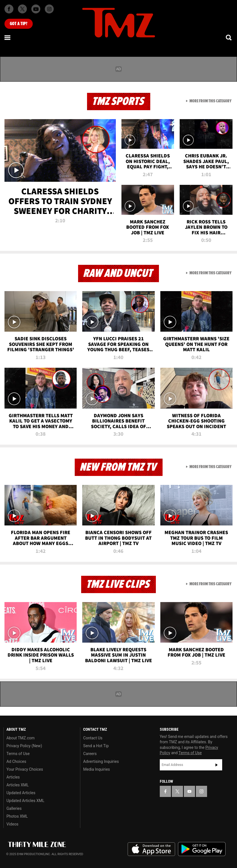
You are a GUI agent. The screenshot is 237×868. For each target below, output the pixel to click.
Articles (13, 777)
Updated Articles (21, 793)
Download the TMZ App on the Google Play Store (202, 849)
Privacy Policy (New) (24, 746)
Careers (90, 754)
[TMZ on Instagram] (49, 9)
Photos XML (17, 816)
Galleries (14, 808)
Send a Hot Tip (96, 746)
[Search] (229, 37)
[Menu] (8, 37)
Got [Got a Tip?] (19, 24)
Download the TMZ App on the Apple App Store (151, 849)
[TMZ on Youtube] (36, 9)
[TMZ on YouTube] (189, 791)
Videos (12, 824)
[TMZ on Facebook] (9, 9)
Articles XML (18, 785)
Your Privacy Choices (25, 769)
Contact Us (93, 738)
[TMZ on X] (22, 9)
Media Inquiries (96, 769)
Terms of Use (18, 754)
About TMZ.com (21, 738)
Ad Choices (16, 761)
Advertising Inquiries (101, 761)
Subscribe (217, 765)
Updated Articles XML (25, 801)
